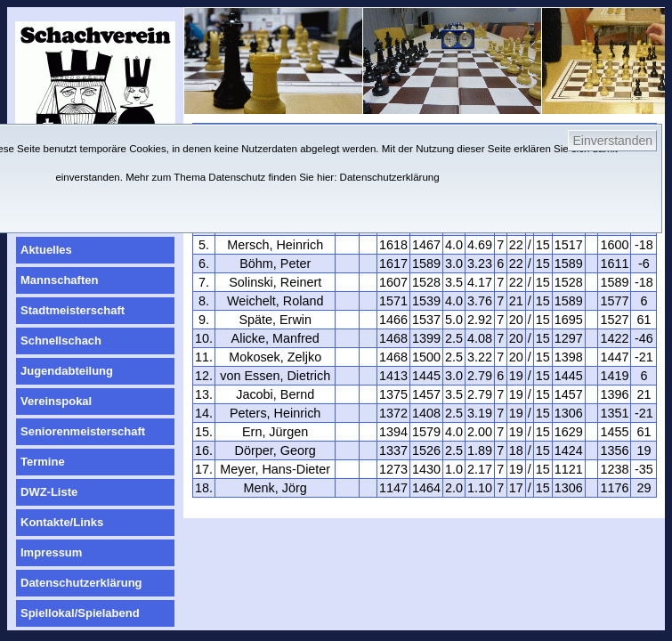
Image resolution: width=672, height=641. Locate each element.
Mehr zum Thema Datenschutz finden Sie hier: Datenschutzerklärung (282, 177)
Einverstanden (612, 141)
